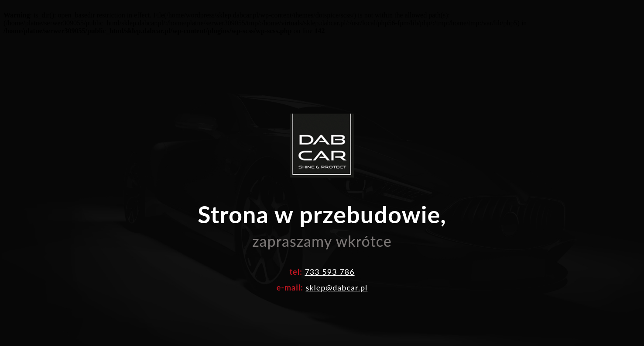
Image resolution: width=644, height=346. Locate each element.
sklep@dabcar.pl (336, 272)
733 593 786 (329, 256)
